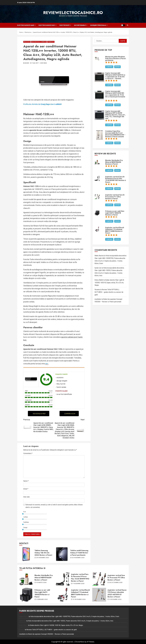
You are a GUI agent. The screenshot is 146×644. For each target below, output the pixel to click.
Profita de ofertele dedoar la (42, 104)
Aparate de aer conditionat (39, 42)
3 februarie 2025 (42, 599)
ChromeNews (80, 642)
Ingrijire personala (98, 25)
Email (26, 489)
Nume (26, 481)
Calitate (25, 517)
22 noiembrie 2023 (78, 558)
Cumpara (109, 67)
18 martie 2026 (41, 583)
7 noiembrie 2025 (79, 584)
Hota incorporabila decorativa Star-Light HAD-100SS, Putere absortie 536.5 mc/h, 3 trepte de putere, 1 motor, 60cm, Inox (71, 621)
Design (25, 527)
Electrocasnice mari (26, 25)
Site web (26, 497)
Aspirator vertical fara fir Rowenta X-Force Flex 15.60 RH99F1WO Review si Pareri (63, 579)
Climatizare (51, 42)
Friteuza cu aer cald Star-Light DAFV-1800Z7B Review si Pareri (26, 595)
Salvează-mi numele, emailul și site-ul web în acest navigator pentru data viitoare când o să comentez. (54, 506)
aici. (47, 364)
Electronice (64, 25)
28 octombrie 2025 (116, 583)
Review (117, 67)
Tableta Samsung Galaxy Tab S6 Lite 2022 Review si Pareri (26, 554)
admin (27, 63)
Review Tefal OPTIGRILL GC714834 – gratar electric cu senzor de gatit (109, 292)
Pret (24, 512)
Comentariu (28, 453)
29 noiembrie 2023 (43, 558)
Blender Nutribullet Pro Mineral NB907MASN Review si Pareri (26, 579)
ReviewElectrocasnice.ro (73, 13)
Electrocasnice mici (47, 25)
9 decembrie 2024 (115, 599)
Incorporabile (80, 25)
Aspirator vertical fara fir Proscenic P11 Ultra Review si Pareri (99, 579)
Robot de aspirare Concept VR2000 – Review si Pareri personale (51, 634)
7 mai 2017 (35, 63)
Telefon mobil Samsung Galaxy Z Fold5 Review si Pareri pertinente (62, 554)
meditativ (98, 299)
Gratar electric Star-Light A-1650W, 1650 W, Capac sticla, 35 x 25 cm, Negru (109, 283)
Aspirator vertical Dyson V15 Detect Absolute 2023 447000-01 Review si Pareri (99, 595)
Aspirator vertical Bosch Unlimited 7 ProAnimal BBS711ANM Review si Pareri (63, 595)
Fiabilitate (26, 522)
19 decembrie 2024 (79, 599)
